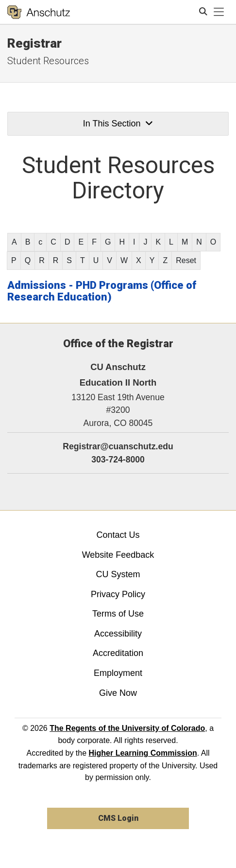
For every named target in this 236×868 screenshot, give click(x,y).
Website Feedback (118, 555)
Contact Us (118, 535)
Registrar (34, 43)
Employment (118, 673)
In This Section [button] (118, 124)
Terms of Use (118, 614)
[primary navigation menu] (219, 12)
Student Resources (48, 61)
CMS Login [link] (118, 818)
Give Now (118, 693)
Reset (186, 260)
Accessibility (118, 634)
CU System (118, 574)
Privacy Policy (118, 594)
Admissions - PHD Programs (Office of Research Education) (102, 291)
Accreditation (118, 653)
